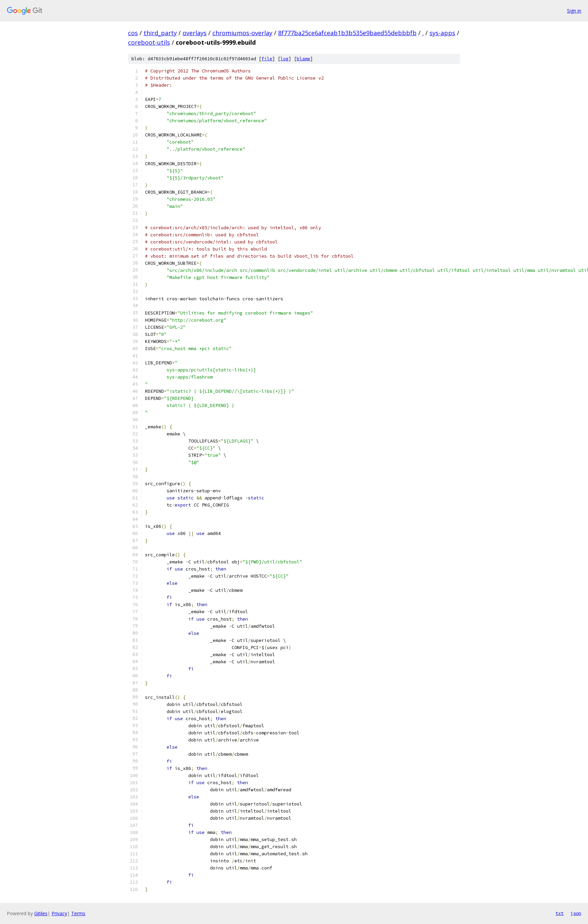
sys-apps (442, 33)
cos (133, 33)
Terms (78, 913)
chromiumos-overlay (242, 33)
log (285, 59)
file (267, 59)
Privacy (59, 913)
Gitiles (41, 913)
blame (303, 59)
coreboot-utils (149, 42)
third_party (160, 33)
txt (560, 913)
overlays (195, 33)
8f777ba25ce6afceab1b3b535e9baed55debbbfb (347, 33)
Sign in (574, 11)
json (576, 913)
